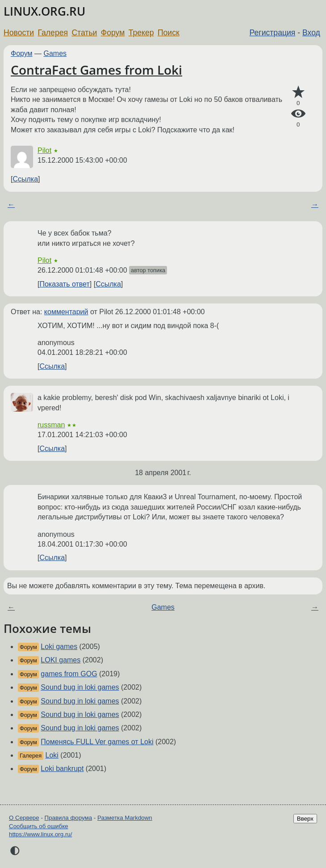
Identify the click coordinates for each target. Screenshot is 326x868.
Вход (311, 33)
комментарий (66, 312)
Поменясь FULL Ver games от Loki (97, 742)
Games (55, 53)
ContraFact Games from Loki (96, 70)
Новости (19, 33)
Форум (113, 33)
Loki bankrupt (62, 769)
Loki (52, 755)
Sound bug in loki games (80, 687)
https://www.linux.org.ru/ (40, 834)
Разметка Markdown (125, 818)
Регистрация (273, 33)
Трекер (141, 33)
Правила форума (69, 818)
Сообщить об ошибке (39, 826)
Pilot (44, 150)
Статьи (84, 33)
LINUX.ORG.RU (44, 11)
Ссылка (25, 179)
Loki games (59, 647)
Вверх (305, 819)
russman (51, 425)
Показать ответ (64, 284)
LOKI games (61, 660)
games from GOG (69, 674)
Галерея (53, 33)
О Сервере (24, 818)
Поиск (169, 33)
